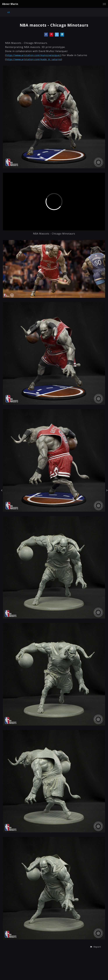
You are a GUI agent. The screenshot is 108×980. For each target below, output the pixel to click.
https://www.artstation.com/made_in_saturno (34, 59)
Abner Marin (10, 4)
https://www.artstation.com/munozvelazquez (33, 55)
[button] (95, 947)
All (9, 12)
